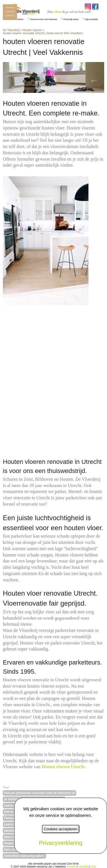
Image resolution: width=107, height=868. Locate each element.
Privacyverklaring (60, 843)
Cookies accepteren (61, 829)
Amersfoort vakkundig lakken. (24, 856)
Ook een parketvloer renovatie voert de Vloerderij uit (40, 793)
